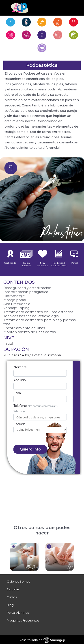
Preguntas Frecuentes (23, 620)
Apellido (20, 380)
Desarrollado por (42, 640)
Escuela (19, 424)
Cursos (12, 597)
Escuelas (13, 589)
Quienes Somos (18, 581)
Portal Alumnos (18, 613)
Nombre (20, 367)
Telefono (20, 406)
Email (18, 393)
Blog (10, 605)
